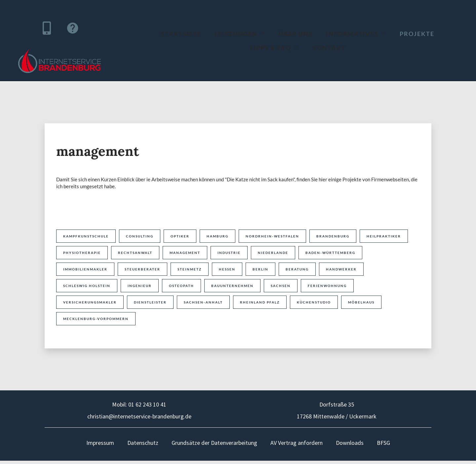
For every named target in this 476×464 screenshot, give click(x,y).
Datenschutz (143, 443)
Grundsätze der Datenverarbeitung (214, 443)
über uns (296, 34)
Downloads (350, 443)
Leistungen (240, 34)
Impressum (100, 443)
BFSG (383, 443)
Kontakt (329, 48)
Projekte (417, 34)
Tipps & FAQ (274, 48)
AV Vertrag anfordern (297, 443)
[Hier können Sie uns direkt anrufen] (47, 28)
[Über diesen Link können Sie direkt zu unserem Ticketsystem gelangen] (72, 28)
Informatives (356, 34)
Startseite (181, 34)
